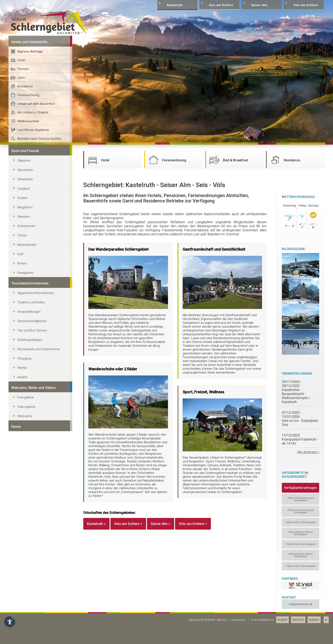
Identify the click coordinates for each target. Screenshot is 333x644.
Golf (20, 625)
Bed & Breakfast (228, 530)
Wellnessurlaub (28, 492)
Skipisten (24, 531)
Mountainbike (27, 615)
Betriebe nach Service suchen (39, 509)
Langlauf (23, 559)
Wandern (24, 587)
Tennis (22, 606)
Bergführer (25, 578)
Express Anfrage (30, 422)
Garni (21, 448)
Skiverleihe (25, 550)
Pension (23, 439)
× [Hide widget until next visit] (14, 617)
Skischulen (25, 540)
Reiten (22, 634)
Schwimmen (26, 597)
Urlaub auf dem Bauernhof (36, 474)
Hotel (21, 431)
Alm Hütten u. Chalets (33, 483)
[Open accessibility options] (10, 622)
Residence (25, 457)
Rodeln (22, 569)
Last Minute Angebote (33, 500)
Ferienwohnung (28, 466)
